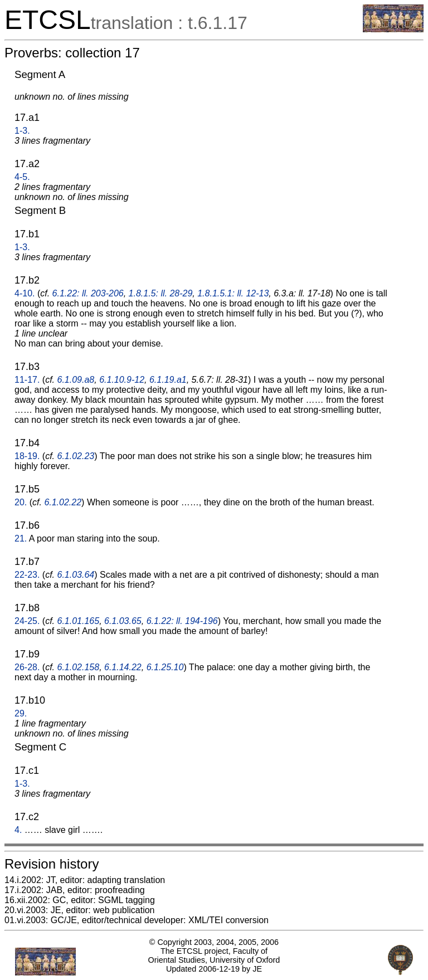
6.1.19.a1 (168, 380)
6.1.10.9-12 (122, 380)
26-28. (27, 667)
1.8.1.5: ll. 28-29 (161, 293)
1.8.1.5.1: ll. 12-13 (233, 293)
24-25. (27, 621)
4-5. (22, 177)
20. (21, 502)
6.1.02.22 (63, 502)
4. (18, 830)
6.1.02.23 (76, 456)
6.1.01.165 (79, 621)
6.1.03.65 (123, 621)
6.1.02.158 (79, 667)
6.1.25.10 (165, 667)
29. (21, 713)
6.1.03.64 (76, 575)
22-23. (27, 575)
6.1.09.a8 (76, 380)
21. (21, 538)
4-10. (25, 293)
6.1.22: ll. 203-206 (88, 293)
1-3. (22, 131)
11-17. (27, 380)
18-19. (27, 456)
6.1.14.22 (123, 667)
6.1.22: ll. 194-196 (182, 621)
